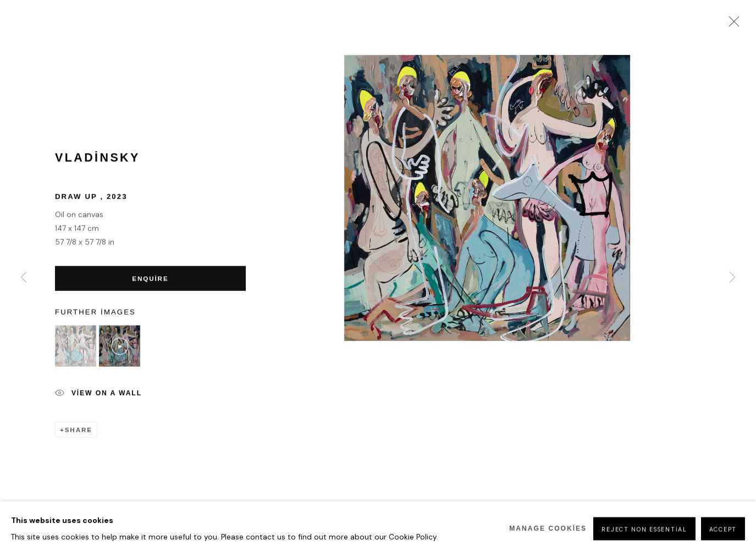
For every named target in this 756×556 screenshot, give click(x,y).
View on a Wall (98, 396)
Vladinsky (98, 159)
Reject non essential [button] (644, 543)
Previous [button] (24, 278)
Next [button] (732, 278)
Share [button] (79, 431)
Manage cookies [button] (548, 542)
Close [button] (731, 25)
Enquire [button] (149, 280)
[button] (76, 348)
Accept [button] (723, 543)
